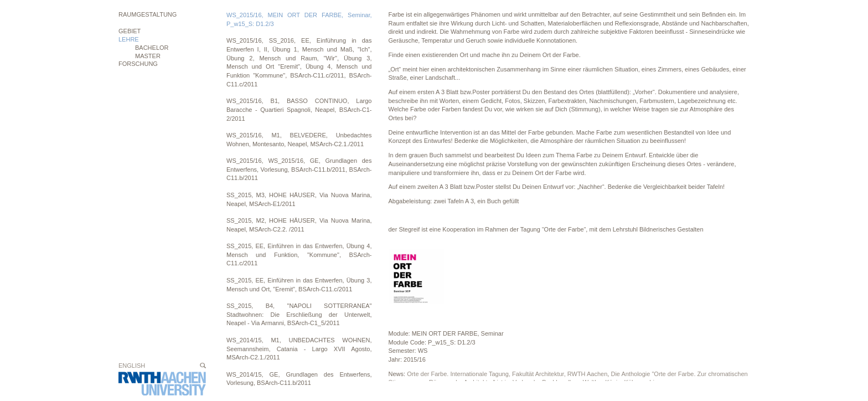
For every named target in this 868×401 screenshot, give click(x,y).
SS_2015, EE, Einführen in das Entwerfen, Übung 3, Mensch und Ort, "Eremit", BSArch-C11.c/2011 (299, 285)
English (132, 366)
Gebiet (130, 31)
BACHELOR (152, 48)
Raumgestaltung (148, 14)
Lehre (129, 39)
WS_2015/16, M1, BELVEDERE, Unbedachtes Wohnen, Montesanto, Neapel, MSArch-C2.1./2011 (299, 140)
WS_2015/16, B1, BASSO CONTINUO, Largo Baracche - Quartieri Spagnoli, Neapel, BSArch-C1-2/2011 (299, 109)
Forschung (138, 64)
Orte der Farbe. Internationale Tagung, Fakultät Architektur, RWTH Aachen (507, 374)
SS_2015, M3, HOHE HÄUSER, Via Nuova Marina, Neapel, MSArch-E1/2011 (299, 199)
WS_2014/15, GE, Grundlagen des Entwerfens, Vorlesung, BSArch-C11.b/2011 (299, 379)
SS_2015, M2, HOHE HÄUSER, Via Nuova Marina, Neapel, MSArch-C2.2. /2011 (299, 225)
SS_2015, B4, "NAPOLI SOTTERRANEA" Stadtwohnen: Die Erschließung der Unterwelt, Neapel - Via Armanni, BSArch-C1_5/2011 (299, 314)
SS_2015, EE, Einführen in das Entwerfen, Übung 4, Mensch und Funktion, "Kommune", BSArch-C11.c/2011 (299, 255)
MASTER (148, 56)
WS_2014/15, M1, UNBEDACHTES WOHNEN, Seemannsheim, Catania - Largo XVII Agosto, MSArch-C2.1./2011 (299, 349)
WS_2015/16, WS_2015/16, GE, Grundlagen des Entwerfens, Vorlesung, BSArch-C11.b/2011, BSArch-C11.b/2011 (299, 169)
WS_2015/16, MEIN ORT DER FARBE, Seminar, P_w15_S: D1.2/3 (299, 19)
